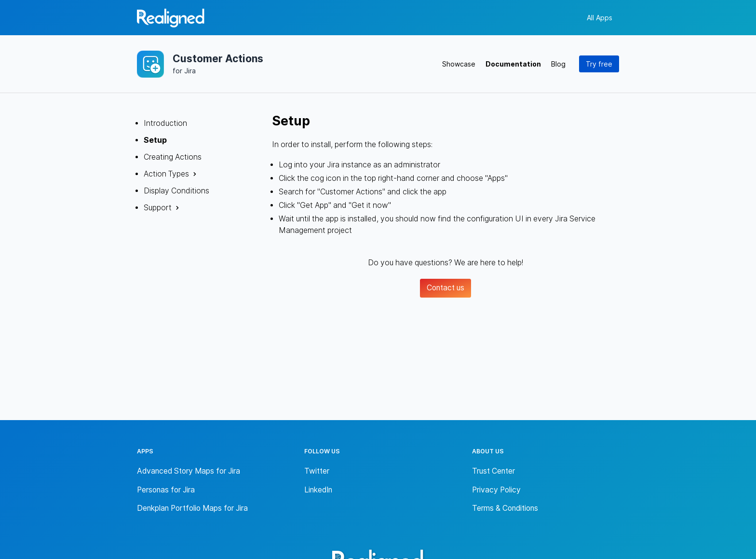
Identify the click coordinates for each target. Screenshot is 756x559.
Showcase (459, 64)
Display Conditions (176, 191)
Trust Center (493, 471)
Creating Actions (173, 157)
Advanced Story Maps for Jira (189, 471)
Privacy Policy (496, 490)
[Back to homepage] (171, 20)
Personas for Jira (166, 490)
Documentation (513, 64)
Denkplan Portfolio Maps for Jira (192, 508)
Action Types (166, 174)
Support (158, 208)
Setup (155, 140)
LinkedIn (318, 490)
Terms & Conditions (505, 508)
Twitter (317, 471)
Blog (558, 64)
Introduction (165, 123)
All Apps (600, 18)
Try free (599, 64)
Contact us (445, 288)
